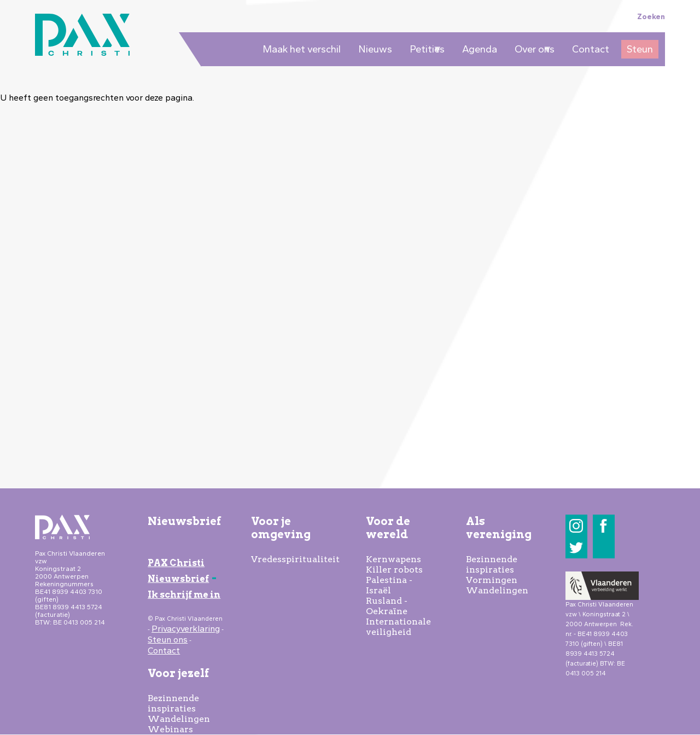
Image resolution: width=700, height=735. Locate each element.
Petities (424, 51)
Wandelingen (179, 719)
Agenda (480, 49)
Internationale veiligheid (398, 627)
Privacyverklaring (186, 629)
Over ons (532, 51)
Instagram (576, 526)
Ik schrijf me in (184, 595)
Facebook (603, 526)
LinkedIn (603, 548)
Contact (591, 49)
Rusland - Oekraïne (387, 606)
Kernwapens (393, 559)
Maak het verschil (302, 49)
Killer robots (394, 570)
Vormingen (492, 580)
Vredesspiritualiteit (295, 559)
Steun (640, 49)
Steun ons (168, 640)
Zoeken (651, 16)
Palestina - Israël (389, 585)
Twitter (576, 548)
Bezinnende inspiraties (173, 703)
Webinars (170, 729)
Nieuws (375, 49)
